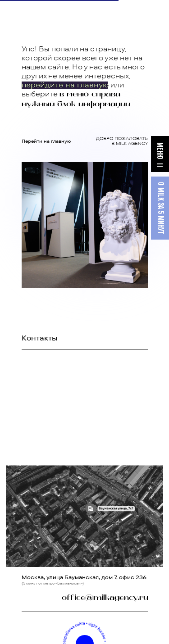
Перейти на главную (46, 141)
